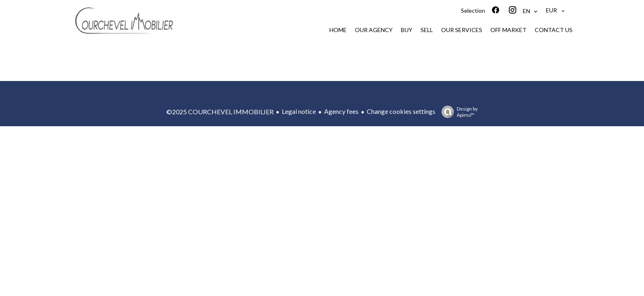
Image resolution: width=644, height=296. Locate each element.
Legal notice (299, 111)
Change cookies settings (401, 111)
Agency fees (341, 111)
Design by (458, 112)
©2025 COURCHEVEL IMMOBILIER (220, 112)
